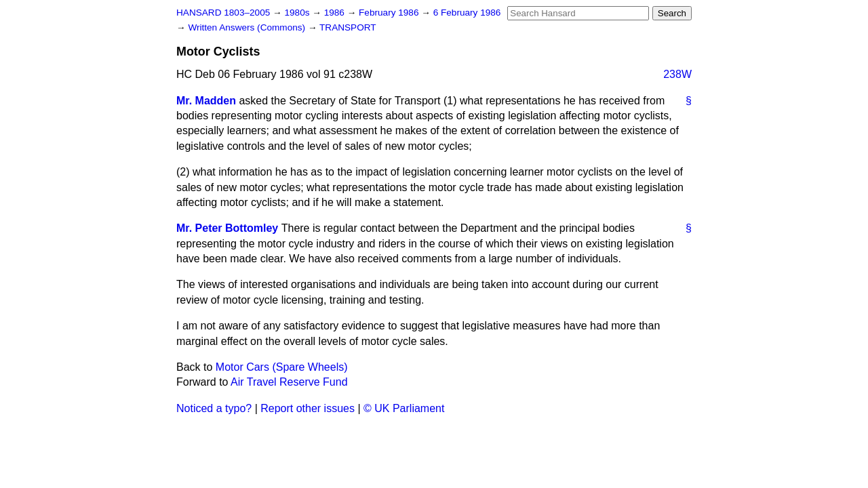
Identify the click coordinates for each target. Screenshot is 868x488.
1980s (298, 13)
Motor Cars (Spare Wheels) (282, 367)
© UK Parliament (404, 408)
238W (677, 74)
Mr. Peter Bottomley (227, 228)
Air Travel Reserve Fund (289, 382)
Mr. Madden (206, 101)
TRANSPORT (348, 27)
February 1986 (390, 13)
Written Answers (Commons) (248, 27)
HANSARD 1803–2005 (223, 13)
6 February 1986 (467, 13)
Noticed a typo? (214, 408)
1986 (336, 13)
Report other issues (308, 408)
